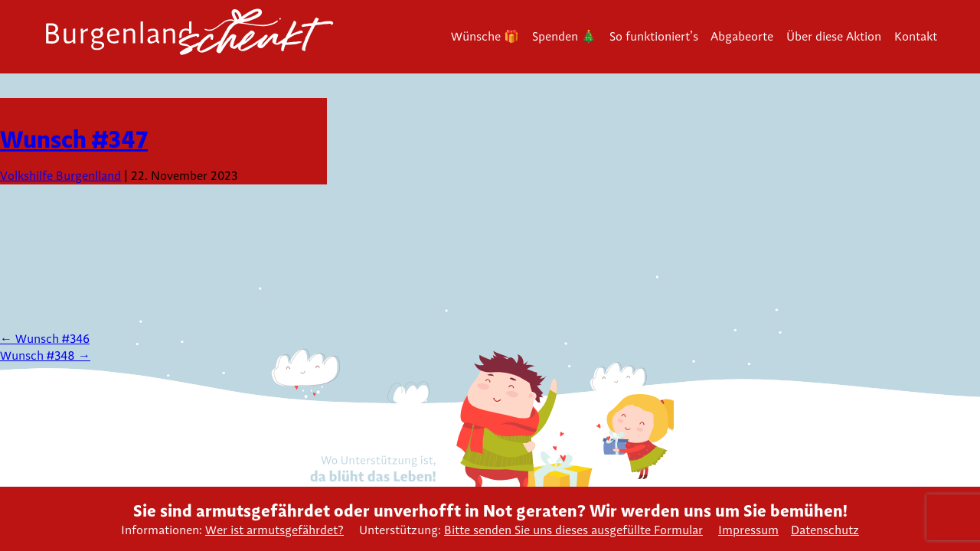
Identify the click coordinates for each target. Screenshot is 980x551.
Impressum (748, 530)
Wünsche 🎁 (485, 36)
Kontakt (916, 36)
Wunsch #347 (74, 139)
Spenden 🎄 (564, 36)
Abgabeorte (742, 36)
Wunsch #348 (45, 355)
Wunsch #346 (45, 339)
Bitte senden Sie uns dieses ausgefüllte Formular (573, 530)
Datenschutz (825, 530)
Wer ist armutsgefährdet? (274, 530)
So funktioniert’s (654, 36)
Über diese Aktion (834, 36)
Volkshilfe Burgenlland (60, 176)
